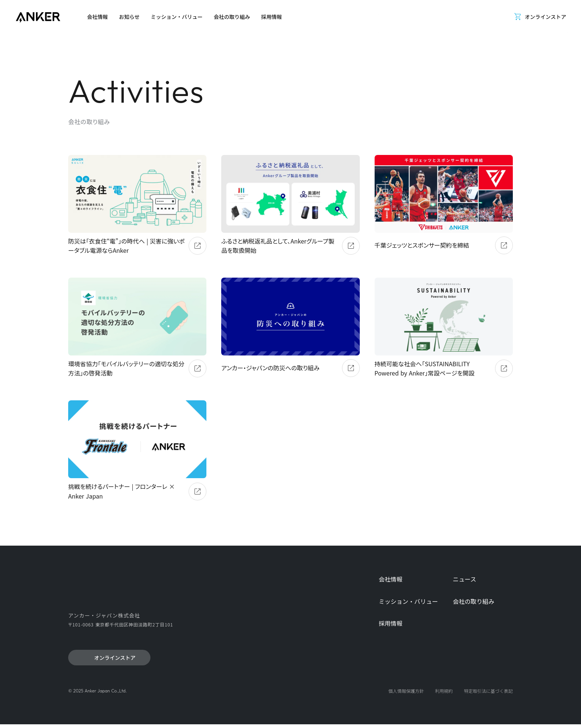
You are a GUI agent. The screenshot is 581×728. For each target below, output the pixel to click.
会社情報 (391, 579)
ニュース (464, 579)
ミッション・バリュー (408, 601)
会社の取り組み (474, 601)
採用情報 (391, 623)
